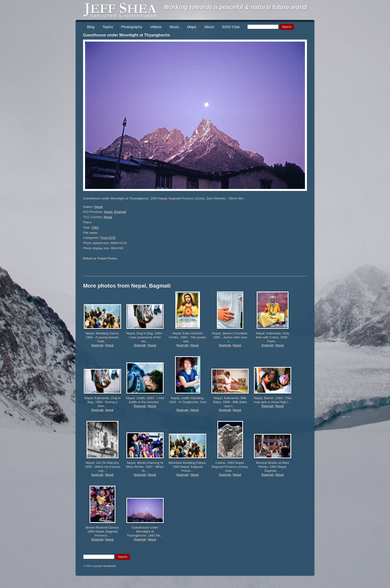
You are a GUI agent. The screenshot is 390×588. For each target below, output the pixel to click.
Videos (156, 27)
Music (174, 27)
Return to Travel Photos (100, 258)
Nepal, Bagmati (115, 212)
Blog (91, 27)
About (209, 27)
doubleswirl (109, 566)
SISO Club (231, 27)
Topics (108, 27)
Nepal (98, 207)
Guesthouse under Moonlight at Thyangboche (126, 35)
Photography (132, 27)
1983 (95, 227)
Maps (192, 27)
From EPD (108, 238)
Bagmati (97, 345)
